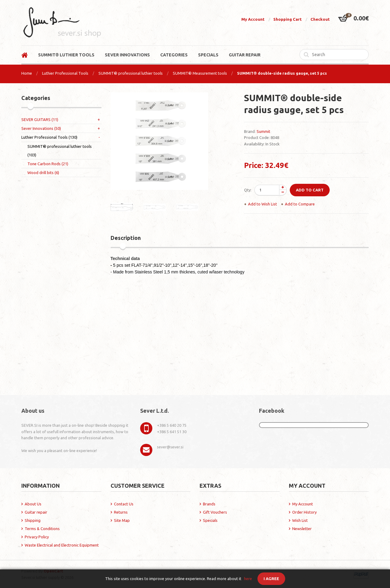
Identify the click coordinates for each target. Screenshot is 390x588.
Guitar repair (36, 512)
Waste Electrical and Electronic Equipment (62, 545)
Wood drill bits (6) (43, 173)
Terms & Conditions (42, 529)
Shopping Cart (287, 19)
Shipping (33, 520)
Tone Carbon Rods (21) (48, 164)
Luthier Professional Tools (65, 73)
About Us (33, 504)
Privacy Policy (37, 537)
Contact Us (124, 504)
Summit (263, 131)
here (248, 579)
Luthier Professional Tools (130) (49, 137)
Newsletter (302, 529)
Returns (121, 512)
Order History (304, 512)
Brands (209, 504)
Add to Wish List (262, 204)
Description (126, 238)
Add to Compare (300, 204)
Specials (210, 520)
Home (27, 73)
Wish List (300, 520)
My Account (253, 19)
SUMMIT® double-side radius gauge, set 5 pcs (282, 73)
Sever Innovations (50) (41, 128)
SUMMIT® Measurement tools (200, 73)
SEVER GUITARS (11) (40, 119)
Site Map (122, 520)
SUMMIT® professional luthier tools (131, 73)
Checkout (320, 19)
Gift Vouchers (215, 512)
